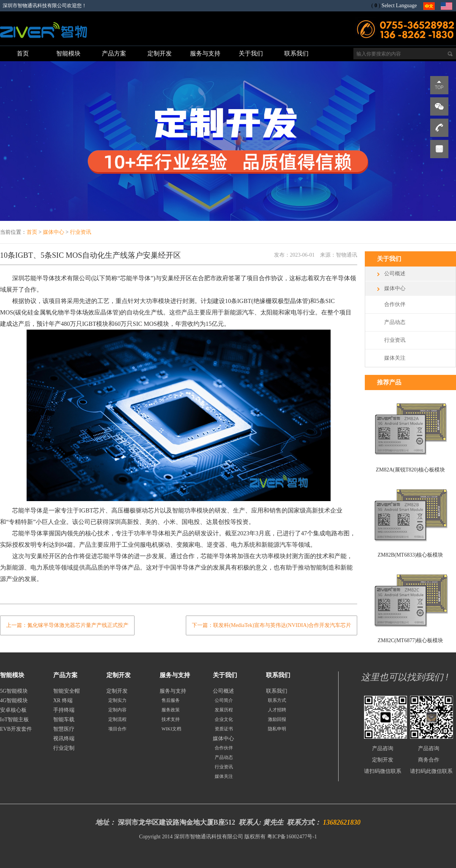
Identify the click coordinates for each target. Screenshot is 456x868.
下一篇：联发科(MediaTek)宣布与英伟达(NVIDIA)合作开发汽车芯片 (272, 625)
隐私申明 (277, 729)
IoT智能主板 (14, 720)
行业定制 (64, 748)
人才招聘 (277, 710)
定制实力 (117, 700)
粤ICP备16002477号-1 (292, 837)
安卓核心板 (13, 710)
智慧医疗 (64, 729)
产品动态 (395, 322)
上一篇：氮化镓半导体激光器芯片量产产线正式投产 (67, 625)
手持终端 (64, 710)
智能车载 (64, 720)
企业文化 (224, 719)
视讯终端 (64, 739)
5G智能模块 (14, 691)
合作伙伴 (395, 304)
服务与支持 (173, 691)
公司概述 (395, 274)
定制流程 (117, 719)
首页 (32, 232)
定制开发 (117, 691)
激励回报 (277, 719)
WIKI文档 (171, 729)
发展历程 (224, 710)
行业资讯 (81, 232)
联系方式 (277, 700)
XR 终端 (63, 701)
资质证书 (224, 729)
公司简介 (224, 700)
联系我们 (277, 691)
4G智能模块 (14, 701)
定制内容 (117, 710)
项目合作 (117, 729)
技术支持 (171, 719)
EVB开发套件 (16, 729)
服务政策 (171, 710)
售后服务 (171, 700)
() (376, 6)
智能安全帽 (66, 691)
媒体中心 (54, 232)
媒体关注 (395, 358)
